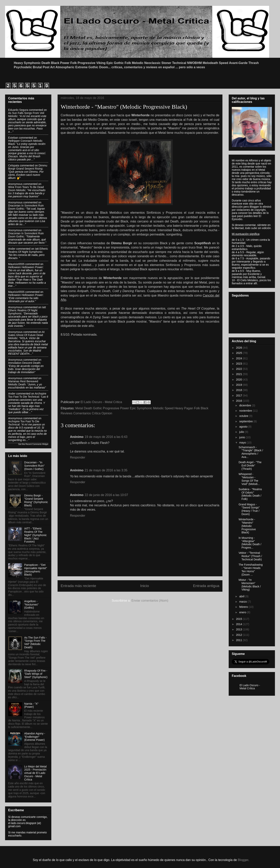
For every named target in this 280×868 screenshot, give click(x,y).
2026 (239, 348)
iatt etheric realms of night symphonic (28, 250)
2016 (239, 401)
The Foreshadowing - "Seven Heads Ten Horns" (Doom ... (251, 570)
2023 (239, 364)
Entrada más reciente (78, 586)
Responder (78, 457)
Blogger (243, 860)
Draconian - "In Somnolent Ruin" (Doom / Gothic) (35, 466)
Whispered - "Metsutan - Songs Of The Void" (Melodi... (249, 479)
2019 (239, 385)
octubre (244, 416)
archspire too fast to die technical (27, 395)
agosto (244, 427)
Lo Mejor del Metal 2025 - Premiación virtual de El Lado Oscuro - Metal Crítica (35, 773)
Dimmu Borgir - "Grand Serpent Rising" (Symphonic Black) (36, 500)
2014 (239, 624)
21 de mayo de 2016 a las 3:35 (106, 470)
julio (242, 432)
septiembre (246, 421)
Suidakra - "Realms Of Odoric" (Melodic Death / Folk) (250, 494)
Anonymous (15, 184)
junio (242, 437)
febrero (244, 607)
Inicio (145, 586)
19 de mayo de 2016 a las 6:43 (106, 437)
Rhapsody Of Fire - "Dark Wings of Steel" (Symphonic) (36, 674)
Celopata (14, 165)
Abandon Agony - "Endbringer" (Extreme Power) (35, 737)
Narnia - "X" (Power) (31, 705)
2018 (239, 390)
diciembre (245, 405)
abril (242, 596)
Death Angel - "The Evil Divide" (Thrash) (250, 465)
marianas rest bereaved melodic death (23, 383)
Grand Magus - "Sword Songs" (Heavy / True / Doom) (249, 509)
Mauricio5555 (16, 264)
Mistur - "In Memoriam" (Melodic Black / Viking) (250, 585)
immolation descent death (24, 363)
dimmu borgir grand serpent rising (28, 167)
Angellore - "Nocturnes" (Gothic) (31, 605)
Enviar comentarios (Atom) (150, 601)
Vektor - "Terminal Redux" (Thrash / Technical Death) (250, 556)
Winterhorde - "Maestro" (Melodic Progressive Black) (247, 526)
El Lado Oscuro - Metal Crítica (250, 687)
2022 (239, 369)
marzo (243, 602)
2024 (239, 358)
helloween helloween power (25, 267)
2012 (239, 635)
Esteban (13, 138)
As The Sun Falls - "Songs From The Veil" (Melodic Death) (35, 642)
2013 (239, 629)
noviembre (246, 411)
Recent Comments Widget (37, 444)
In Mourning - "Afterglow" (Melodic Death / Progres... (250, 543)
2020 (239, 380)
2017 (239, 395)
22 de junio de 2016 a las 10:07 (106, 495)
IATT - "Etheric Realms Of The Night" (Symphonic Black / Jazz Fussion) (35, 535)
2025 (239, 353)
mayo (243, 443)
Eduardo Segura (18, 110)
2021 (239, 374)
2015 (239, 619)
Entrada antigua (206, 586)
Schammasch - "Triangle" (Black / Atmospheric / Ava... (251, 452)
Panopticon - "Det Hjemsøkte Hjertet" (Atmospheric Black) (36, 570)
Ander (12, 249)
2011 (239, 640)
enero (243, 612)
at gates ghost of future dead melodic (26, 335)
